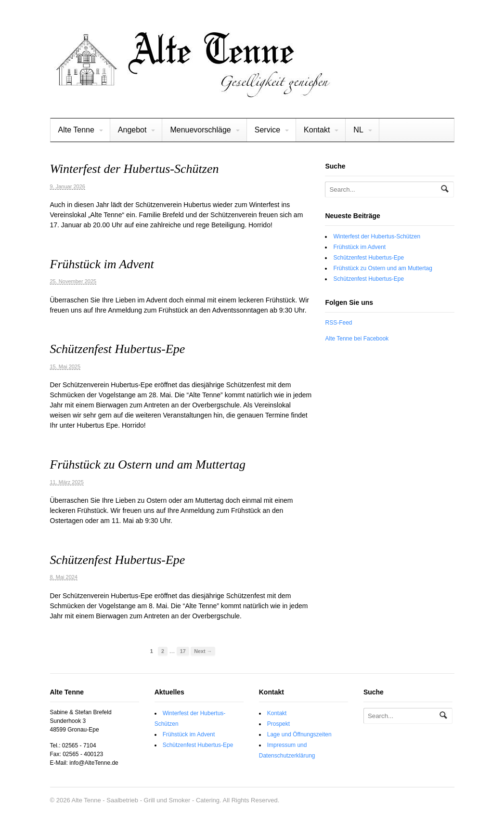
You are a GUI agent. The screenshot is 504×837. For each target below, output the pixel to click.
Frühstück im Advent (102, 264)
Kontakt (317, 130)
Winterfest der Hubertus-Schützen (135, 169)
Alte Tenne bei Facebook (357, 339)
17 (183, 651)
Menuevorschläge (200, 130)
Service (267, 130)
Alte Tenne (76, 130)
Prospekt (278, 724)
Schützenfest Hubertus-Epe (118, 349)
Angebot (132, 130)
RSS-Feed (338, 323)
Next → (203, 651)
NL (358, 130)
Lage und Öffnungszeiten (299, 734)
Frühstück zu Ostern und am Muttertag (148, 464)
